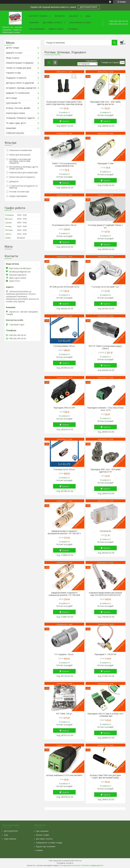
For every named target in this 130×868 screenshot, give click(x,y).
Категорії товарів (38, 16)
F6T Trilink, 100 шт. (64, 714)
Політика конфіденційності (93, 865)
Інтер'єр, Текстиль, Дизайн (18, 108)
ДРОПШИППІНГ (11, 831)
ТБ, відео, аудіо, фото (16, 123)
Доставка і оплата (52, 22)
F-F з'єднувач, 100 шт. (64, 654)
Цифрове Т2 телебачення (18, 93)
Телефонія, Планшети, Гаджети (20, 118)
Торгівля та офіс (13, 73)
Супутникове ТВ (13, 103)
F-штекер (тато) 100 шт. (64, 469)
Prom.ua (78, 861)
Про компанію (37, 29)
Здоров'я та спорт (14, 53)
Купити (66, 121)
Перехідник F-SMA (105, 163)
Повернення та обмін (80, 22)
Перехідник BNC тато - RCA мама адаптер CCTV (105, 471)
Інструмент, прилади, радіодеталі (21, 88)
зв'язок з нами (42, 835)
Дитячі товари (12, 48)
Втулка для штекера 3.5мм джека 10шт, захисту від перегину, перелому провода (64, 103)
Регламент (73, 29)
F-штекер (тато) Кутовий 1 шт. (105, 287)
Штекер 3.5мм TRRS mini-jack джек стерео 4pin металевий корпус (105, 777)
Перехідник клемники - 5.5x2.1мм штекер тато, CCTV (105, 409)
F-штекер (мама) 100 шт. (64, 346)
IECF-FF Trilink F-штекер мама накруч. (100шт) (105, 347)
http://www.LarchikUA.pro (20, 268)
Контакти (59, 16)
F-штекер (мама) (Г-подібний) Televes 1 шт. (105, 226)
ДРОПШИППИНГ (89, 7)
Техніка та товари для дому (19, 68)
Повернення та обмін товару (49, 843)
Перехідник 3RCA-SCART (64, 408)
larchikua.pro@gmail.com (20, 272)
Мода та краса (13, 58)
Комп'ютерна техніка (15, 113)
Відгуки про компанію (46, 846)
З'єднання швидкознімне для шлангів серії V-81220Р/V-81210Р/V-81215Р (105, 594)
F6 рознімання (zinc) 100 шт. (64, 225)
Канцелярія (11, 128)
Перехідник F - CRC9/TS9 (105, 654)
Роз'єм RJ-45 (105, 531)
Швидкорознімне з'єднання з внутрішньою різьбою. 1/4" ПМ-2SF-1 (64, 532)
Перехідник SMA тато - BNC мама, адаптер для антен (105, 103)
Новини (39, 850)
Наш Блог (73, 16)
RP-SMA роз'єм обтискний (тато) (64, 287)
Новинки (34, 22)
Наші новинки (10, 839)
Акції (88, 16)
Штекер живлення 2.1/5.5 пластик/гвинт (64, 775)
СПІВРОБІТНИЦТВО (15, 133)
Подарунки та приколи (16, 78)
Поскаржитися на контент (70, 865)
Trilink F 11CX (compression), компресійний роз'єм (64, 165)
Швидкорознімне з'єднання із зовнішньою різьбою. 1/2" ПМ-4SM (64, 594)
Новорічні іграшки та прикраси (20, 63)
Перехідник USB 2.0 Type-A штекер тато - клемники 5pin (105, 715)
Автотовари (11, 98)
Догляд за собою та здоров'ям (20, 83)
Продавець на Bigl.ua (65, 863)
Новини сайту (56, 29)
